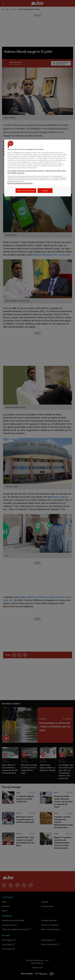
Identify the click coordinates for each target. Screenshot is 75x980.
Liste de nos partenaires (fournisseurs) (20, 183)
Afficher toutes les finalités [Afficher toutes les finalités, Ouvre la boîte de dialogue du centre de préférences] (26, 191)
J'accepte (45, 191)
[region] (38, 168)
